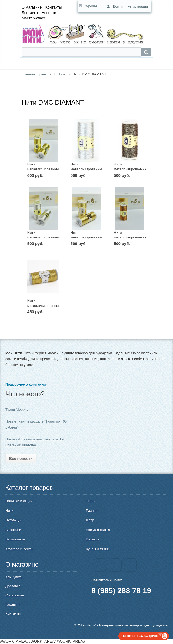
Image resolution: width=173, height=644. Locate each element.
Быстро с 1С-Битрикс (140, 636)
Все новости (21, 459)
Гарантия (13, 604)
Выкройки (13, 530)
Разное (92, 511)
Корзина (91, 6)
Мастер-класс (34, 18)
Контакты (54, 7)
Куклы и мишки (98, 549)
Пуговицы (13, 520)
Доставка (30, 13)
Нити (9, 511)
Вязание (93, 539)
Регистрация (138, 6)
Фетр (90, 520)
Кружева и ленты (19, 549)
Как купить (14, 577)
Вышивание (15, 539)
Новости (49, 13)
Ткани (91, 501)
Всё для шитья (98, 530)
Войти (118, 6)
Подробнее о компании (26, 384)
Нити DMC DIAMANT (53, 102)
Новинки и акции (19, 501)
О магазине (32, 7)
